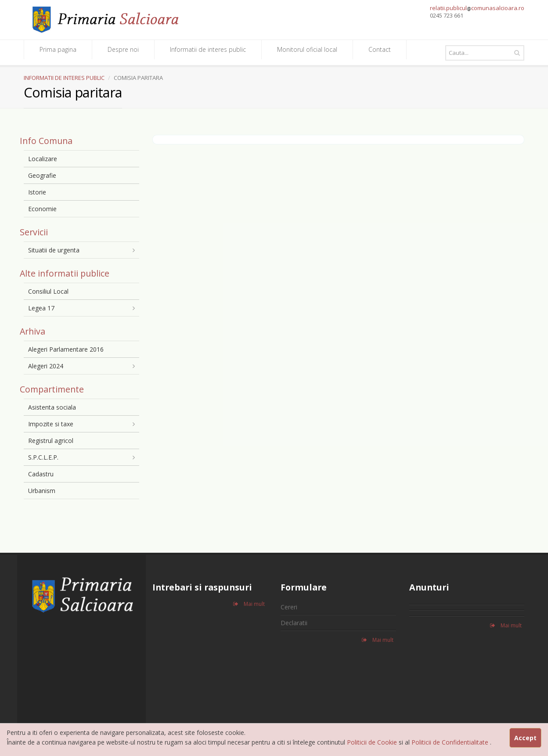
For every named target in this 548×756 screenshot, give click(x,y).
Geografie (42, 175)
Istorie (37, 192)
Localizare (43, 159)
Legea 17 (41, 308)
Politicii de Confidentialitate (451, 742)
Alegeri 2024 (46, 366)
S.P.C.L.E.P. (43, 457)
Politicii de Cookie (373, 742)
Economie (42, 209)
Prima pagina (58, 49)
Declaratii (294, 623)
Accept (525, 738)
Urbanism (42, 491)
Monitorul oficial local (307, 49)
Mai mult (249, 604)
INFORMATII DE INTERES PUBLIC (64, 78)
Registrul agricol (51, 441)
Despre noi (123, 49)
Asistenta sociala (52, 407)
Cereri (289, 607)
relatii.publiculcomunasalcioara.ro (477, 8)
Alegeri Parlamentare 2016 (66, 349)
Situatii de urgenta (54, 250)
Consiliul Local (48, 291)
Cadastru (41, 474)
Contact (380, 49)
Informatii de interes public (208, 49)
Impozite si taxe (51, 424)
